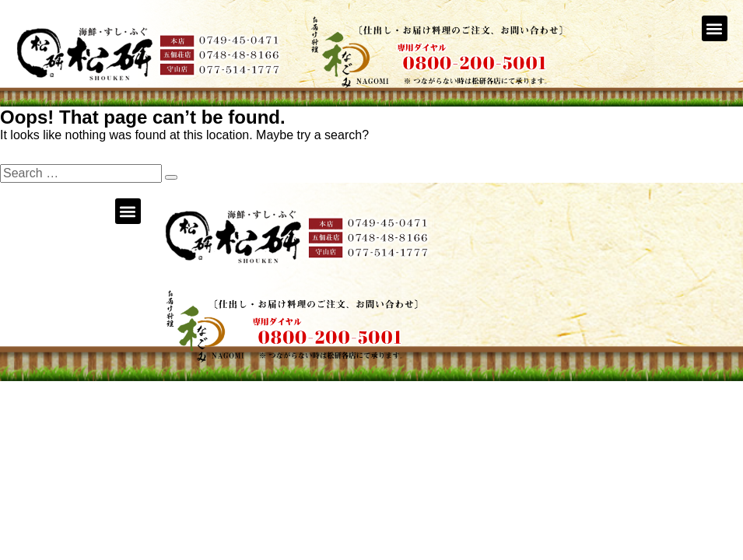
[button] (715, 28)
